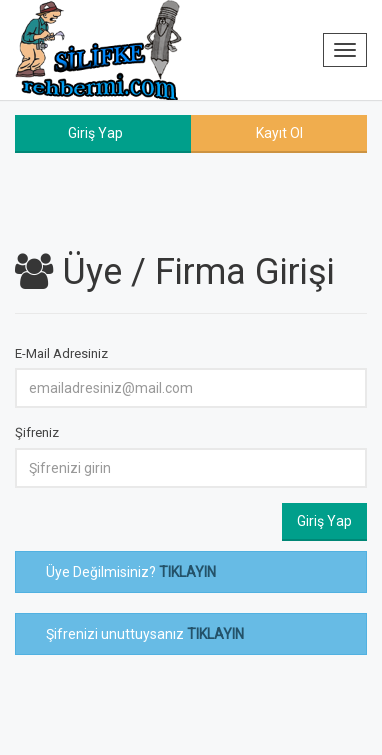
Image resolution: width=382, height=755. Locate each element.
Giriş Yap (95, 133)
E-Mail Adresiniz (61, 353)
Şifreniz (37, 432)
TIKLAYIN (187, 572)
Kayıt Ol (279, 133)
